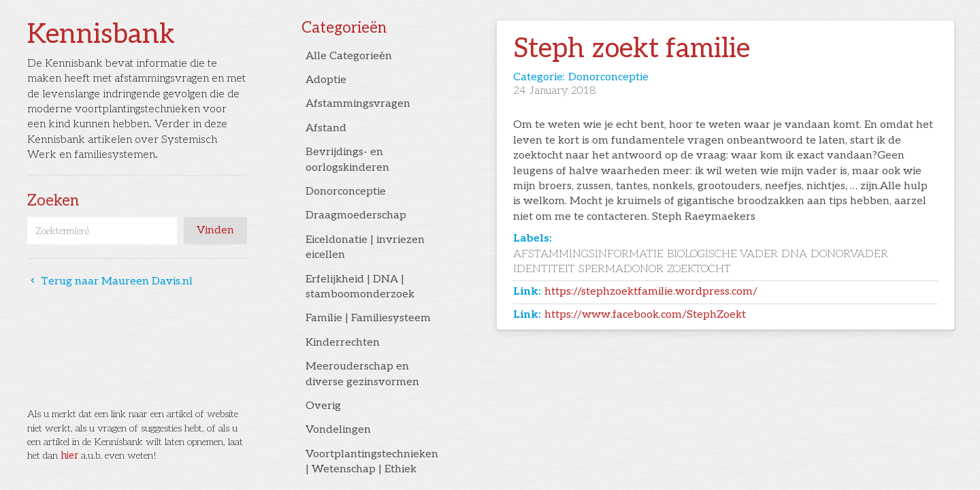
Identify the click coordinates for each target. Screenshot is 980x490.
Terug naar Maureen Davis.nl (110, 281)
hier (69, 456)
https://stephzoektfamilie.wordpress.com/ (651, 292)
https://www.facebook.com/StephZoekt (645, 315)
